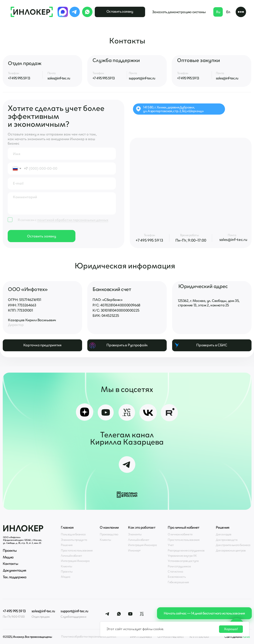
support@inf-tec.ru (142, 78)
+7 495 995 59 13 (19, 78)
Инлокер (23, 528)
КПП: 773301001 (20, 310)
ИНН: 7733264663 (22, 305)
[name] (62, 154)
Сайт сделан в (237, 637)
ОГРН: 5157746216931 (25, 300)
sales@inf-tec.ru (59, 78)
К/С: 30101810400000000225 (116, 310)
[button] (241, 12)
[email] (62, 183)
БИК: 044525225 (106, 316)
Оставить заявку (42, 236)
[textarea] (62, 204)
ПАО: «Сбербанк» (107, 300)
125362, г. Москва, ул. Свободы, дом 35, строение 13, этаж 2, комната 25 (209, 303)
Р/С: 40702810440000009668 (116, 305)
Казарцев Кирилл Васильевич (32, 320)
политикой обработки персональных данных (73, 220)
